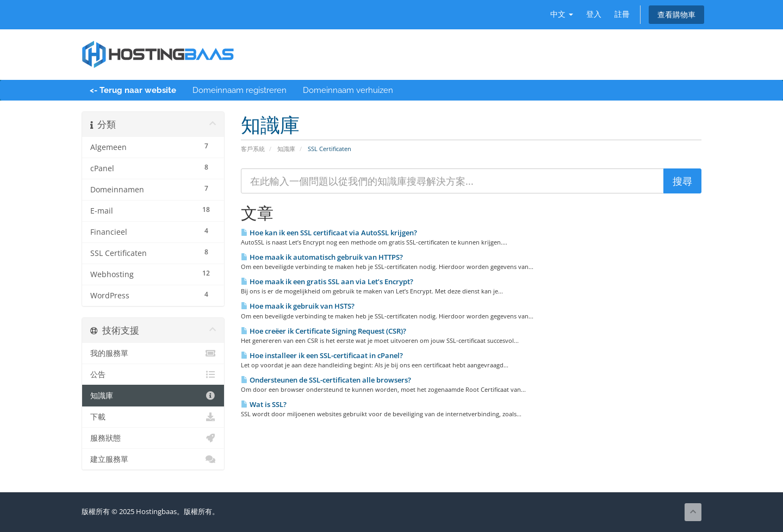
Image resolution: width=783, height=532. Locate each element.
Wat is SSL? (264, 404)
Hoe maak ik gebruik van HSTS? (298, 306)
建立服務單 (153, 459)
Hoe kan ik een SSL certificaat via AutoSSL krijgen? (329, 233)
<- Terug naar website (133, 90)
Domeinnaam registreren (240, 90)
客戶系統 (253, 149)
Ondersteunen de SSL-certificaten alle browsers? (326, 380)
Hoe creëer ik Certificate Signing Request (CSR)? (324, 331)
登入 (594, 14)
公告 (153, 374)
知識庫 (286, 149)
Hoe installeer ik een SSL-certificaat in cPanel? (322, 355)
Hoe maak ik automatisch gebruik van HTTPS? (322, 257)
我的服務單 (153, 353)
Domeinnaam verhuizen (348, 90)
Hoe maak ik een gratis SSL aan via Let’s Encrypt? (327, 281)
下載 (153, 417)
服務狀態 (153, 438)
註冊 (622, 14)
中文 (562, 14)
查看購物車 (676, 14)
